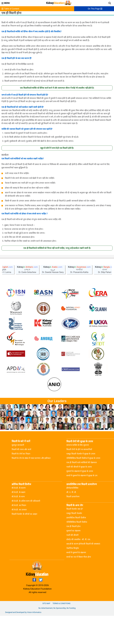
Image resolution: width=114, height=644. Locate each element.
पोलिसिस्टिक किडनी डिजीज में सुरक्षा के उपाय (83, 486)
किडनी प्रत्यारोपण (73, 525)
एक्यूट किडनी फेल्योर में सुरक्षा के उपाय (81, 482)
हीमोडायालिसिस (72, 516)
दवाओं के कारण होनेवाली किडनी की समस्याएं (83, 572)
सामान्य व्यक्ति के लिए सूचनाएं (78, 473)
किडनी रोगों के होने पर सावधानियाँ (79, 478)
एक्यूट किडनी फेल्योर (74, 541)
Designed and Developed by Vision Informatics (23, 641)
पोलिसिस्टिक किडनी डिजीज (77, 550)
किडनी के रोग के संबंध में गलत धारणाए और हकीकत (31, 486)
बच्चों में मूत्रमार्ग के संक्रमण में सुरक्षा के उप (82, 504)
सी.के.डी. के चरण (18, 525)
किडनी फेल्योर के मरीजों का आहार (24, 542)
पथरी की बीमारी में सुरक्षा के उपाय (79, 495)
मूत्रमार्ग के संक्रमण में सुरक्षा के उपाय (80, 499)
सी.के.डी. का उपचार (19, 538)
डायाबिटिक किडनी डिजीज (76, 546)
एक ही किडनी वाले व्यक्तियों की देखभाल (82, 491)
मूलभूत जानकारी (18, 473)
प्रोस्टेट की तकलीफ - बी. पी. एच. (79, 568)
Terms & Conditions (61, 632)
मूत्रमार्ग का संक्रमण (73, 559)
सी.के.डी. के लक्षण (18, 520)
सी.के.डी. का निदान (19, 533)
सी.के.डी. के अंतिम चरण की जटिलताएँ (26, 529)
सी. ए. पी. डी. (71, 520)
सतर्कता (5, 155)
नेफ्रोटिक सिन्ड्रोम (73, 576)
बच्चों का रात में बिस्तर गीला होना (79, 585)
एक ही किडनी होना (73, 555)
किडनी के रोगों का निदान (21, 482)
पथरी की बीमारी (72, 563)
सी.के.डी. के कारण (19, 516)
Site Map (46, 632)
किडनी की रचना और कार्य (21, 478)
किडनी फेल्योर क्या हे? (75, 537)
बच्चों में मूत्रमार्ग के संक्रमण (76, 581)
